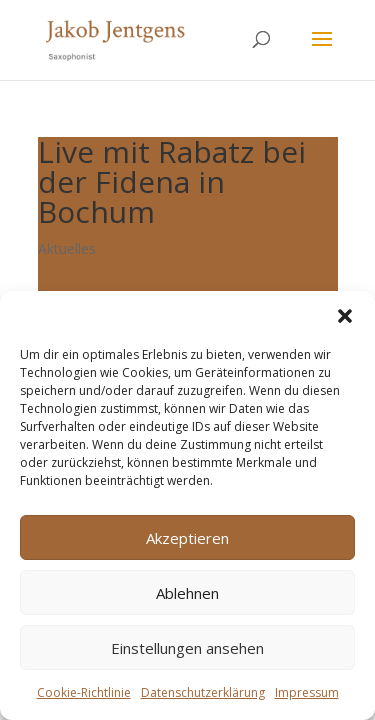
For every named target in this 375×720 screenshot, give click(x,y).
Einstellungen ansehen (187, 648)
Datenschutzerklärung (203, 692)
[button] (345, 316)
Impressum (307, 692)
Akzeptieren (187, 538)
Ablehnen (187, 593)
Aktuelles (67, 248)
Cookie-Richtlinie (84, 692)
